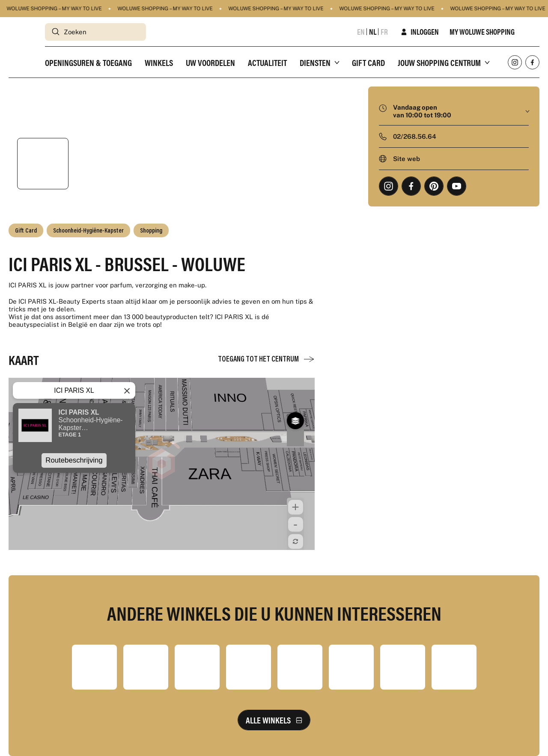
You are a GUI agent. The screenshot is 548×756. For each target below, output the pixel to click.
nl (373, 32)
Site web (407, 159)
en (361, 32)
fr (384, 32)
